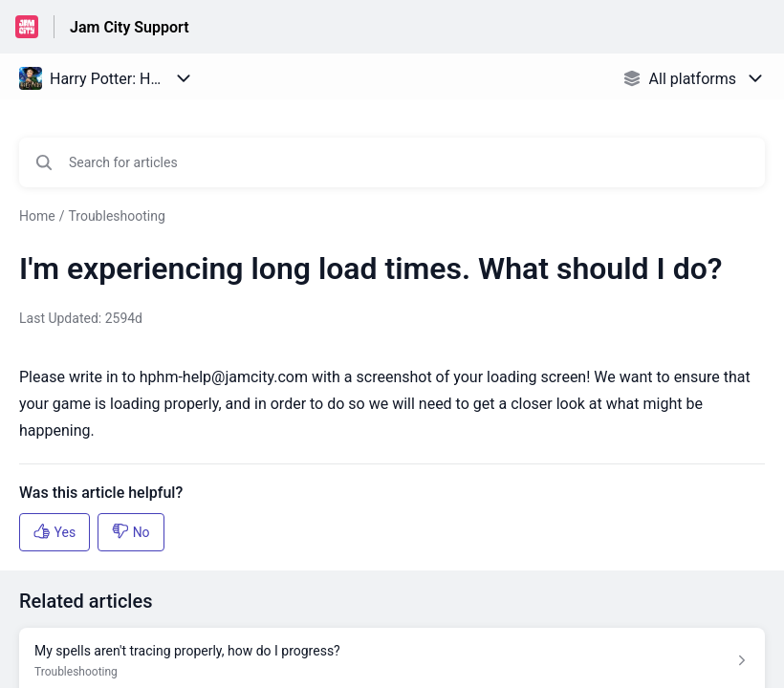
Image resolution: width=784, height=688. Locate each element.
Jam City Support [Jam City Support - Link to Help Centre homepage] (130, 27)
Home (37, 216)
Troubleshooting (116, 216)
